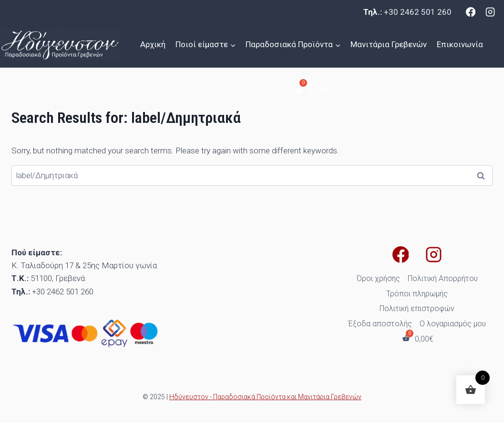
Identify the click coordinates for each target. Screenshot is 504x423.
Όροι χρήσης (378, 278)
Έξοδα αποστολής (380, 324)
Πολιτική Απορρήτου (443, 278)
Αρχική (153, 44)
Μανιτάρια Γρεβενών (389, 44)
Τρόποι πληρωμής (417, 294)
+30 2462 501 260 (418, 12)
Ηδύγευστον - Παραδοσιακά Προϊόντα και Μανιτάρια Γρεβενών (265, 397)
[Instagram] (490, 12)
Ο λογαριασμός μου (453, 324)
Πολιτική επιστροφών (417, 308)
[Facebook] (471, 12)
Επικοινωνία (460, 44)
